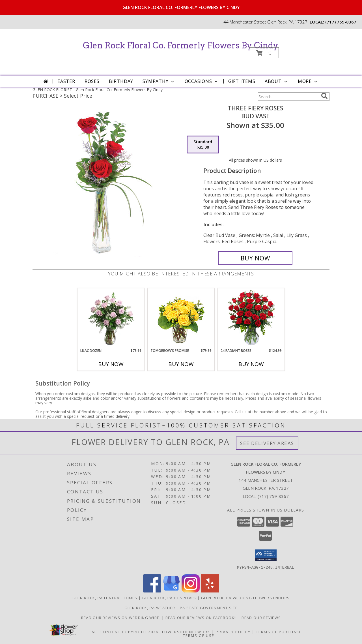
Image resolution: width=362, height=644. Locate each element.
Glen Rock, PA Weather (150, 607)
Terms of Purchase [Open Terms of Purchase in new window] (279, 632)
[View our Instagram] (191, 591)
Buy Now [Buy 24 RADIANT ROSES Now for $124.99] (251, 364)
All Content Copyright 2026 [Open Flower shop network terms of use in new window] (125, 632)
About (277, 81)
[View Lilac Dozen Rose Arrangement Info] (111, 318)
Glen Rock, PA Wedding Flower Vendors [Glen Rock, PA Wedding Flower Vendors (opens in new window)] (245, 598)
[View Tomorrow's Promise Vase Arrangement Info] (181, 318)
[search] (324, 96)
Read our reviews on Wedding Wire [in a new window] (121, 617)
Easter (66, 81)
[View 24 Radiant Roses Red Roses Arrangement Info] (251, 318)
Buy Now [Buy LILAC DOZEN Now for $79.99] (111, 364)
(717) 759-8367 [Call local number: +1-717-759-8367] (341, 22)
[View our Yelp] (210, 591)
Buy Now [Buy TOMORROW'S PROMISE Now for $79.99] (181, 364)
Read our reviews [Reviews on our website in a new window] (261, 617)
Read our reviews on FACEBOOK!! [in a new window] (202, 617)
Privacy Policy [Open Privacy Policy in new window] (233, 632)
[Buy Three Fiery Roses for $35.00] (255, 258)
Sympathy (159, 81)
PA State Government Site (209, 607)
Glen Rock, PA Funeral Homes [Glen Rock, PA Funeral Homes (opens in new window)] (105, 598)
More (308, 81)
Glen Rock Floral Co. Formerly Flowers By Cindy (181, 45)
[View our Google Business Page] (171, 591)
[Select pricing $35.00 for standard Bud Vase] (203, 145)
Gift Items (242, 81)
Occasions (202, 81)
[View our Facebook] (152, 591)
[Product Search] (288, 97)
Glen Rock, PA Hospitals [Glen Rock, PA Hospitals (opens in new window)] (169, 598)
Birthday (121, 81)
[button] (264, 53)
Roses (92, 81)
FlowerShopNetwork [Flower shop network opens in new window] (185, 632)
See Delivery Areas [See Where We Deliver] (267, 443)
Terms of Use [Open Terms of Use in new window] (199, 635)
